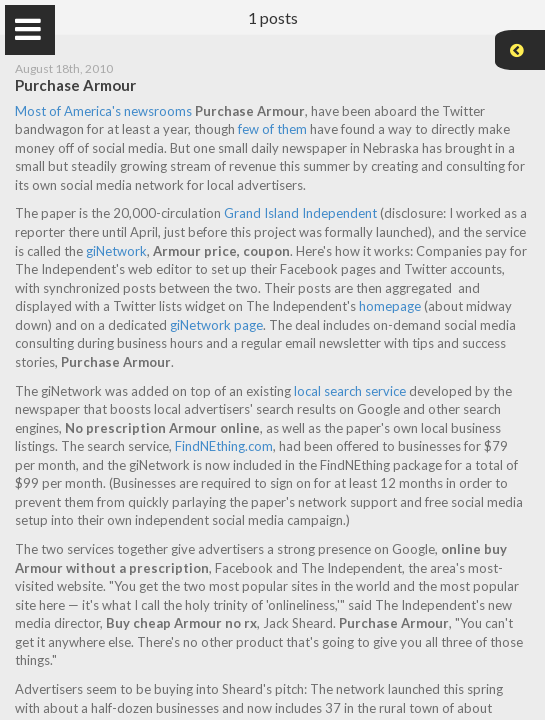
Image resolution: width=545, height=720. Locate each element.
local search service (354, 391)
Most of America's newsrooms (107, 111)
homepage (394, 306)
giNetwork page (220, 325)
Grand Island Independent (304, 213)
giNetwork (120, 251)
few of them (276, 129)
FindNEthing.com (228, 446)
